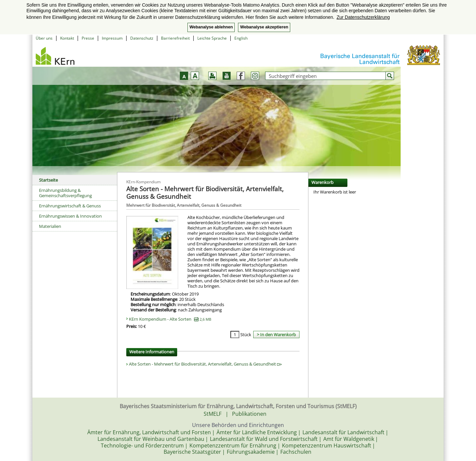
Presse (88, 38)
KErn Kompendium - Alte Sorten (170, 319)
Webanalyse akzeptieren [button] (264, 27)
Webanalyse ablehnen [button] (211, 27)
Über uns (44, 38)
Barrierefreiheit (175, 38)
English (241, 38)
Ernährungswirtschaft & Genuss (70, 206)
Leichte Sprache (212, 38)
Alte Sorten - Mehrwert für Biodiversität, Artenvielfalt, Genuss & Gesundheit (205, 364)
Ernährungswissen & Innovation (70, 216)
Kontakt (67, 38)
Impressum (112, 38)
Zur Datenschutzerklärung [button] (363, 17)
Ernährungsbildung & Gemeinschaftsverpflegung (65, 193)
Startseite (48, 180)
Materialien (50, 226)
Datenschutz (142, 38)
